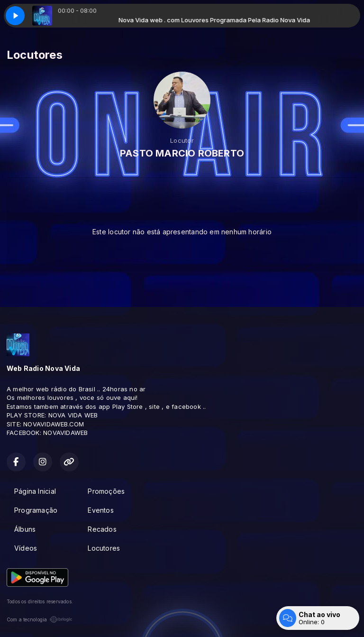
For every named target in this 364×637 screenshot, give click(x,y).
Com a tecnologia (40, 619)
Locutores (104, 548)
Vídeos (26, 548)
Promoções (106, 491)
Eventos (100, 510)
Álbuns (25, 529)
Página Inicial (35, 491)
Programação (36, 510)
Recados (102, 529)
